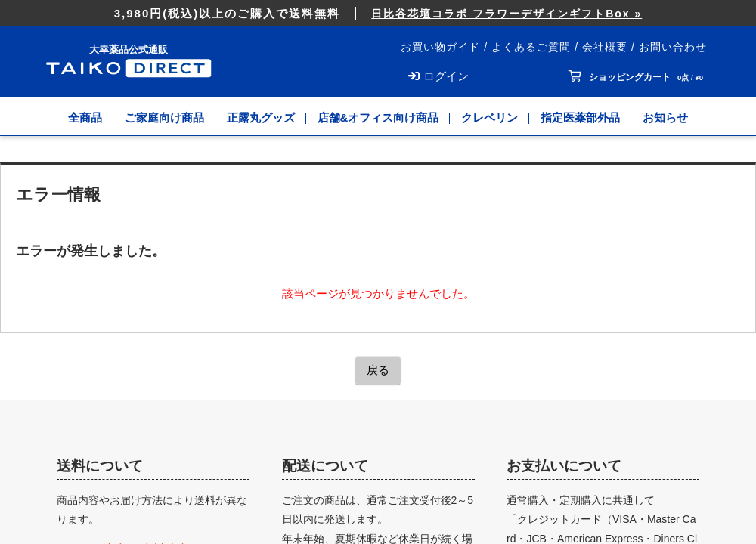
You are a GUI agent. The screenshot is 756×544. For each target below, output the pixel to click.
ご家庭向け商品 (164, 117)
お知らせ (665, 117)
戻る (378, 370)
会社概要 (605, 47)
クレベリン (490, 117)
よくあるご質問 (531, 47)
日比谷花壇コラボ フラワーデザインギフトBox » (507, 14)
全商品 (85, 117)
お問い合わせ (673, 47)
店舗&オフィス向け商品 (378, 117)
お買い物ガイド (440, 47)
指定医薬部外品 (580, 117)
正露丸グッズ (261, 117)
